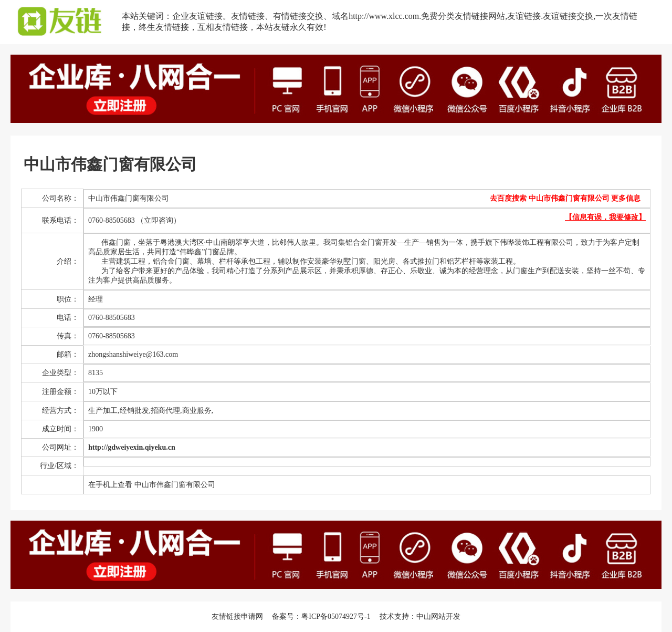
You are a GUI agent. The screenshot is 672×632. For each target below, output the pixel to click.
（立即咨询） (159, 220)
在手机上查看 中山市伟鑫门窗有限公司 (152, 485)
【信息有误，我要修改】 (605, 217)
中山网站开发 (438, 617)
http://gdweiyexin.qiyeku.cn (132, 447)
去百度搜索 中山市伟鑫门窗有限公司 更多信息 (565, 198)
